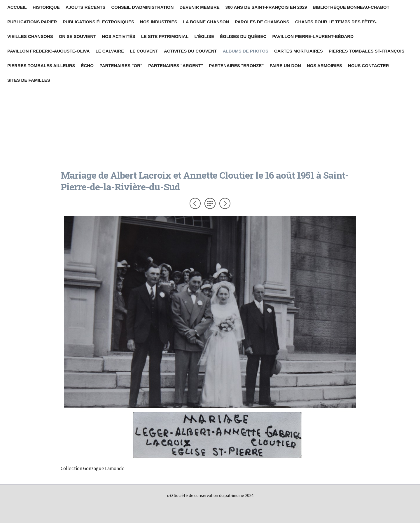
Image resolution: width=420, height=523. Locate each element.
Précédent (195, 203)
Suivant (225, 203)
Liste (210, 203)
